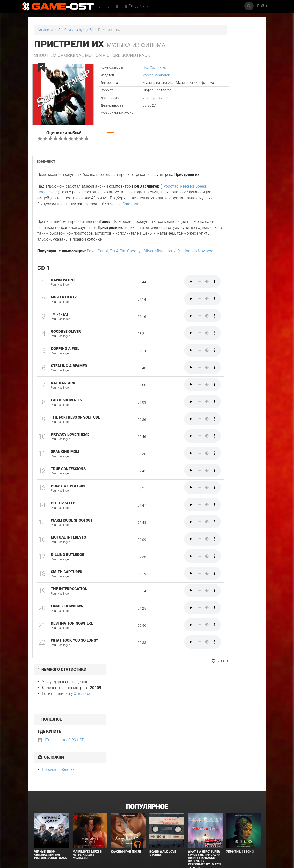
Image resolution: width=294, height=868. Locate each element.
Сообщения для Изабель (47, 826)
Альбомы (45, 30)
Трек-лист (45, 174)
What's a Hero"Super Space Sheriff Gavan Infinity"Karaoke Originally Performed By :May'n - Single (204, 774)
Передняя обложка (213, 130)
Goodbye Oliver (140, 282)
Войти (263, 6)
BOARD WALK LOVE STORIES (163, 768)
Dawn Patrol (97, 282)
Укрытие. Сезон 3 (240, 766)
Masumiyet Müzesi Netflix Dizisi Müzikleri (87, 769)
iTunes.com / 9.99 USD (218, 101)
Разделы (139, 6)
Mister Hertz (165, 282)
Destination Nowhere (55, 287)
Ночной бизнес (200, 825)
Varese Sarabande (133, 75)
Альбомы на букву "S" (76, 30)
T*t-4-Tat (117, 282)
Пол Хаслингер (131, 67)
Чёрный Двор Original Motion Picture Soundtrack (51, 769)
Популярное (147, 721)
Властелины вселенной (83, 826)
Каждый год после (126, 766)
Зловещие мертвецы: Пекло (125, 826)
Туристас (169, 205)
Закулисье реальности (159, 826)
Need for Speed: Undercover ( (62, 211)
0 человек (236, 54)
